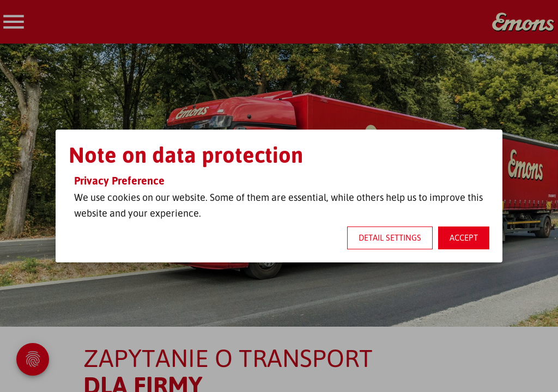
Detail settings (390, 238)
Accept (464, 238)
